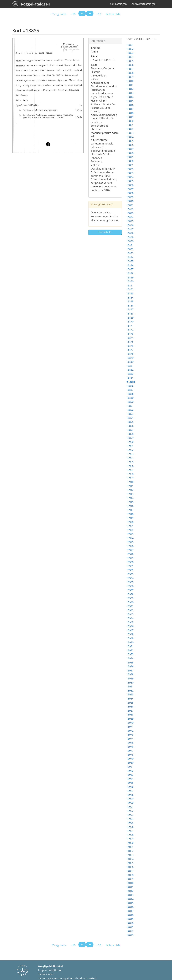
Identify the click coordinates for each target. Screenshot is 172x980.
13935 (130, 582)
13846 (130, 225)
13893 (130, 414)
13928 (130, 554)
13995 (130, 823)
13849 (130, 237)
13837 (130, 189)
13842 (130, 209)
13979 (130, 759)
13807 (130, 69)
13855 (130, 261)
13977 (130, 751)
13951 (130, 646)
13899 (130, 438)
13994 (130, 819)
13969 (130, 719)
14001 (130, 847)
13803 (130, 53)
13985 (130, 783)
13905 (130, 462)
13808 (130, 73)
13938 (130, 594)
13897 (130, 430)
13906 (130, 466)
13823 (130, 133)
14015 (130, 903)
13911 (130, 486)
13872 (130, 330)
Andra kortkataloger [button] (145, 4)
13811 (130, 85)
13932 (130, 570)
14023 (130, 935)
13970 (130, 723)
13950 (130, 642)
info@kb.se (55, 970)
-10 (74, 14)
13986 (130, 787)
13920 (130, 522)
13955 (130, 663)
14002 (130, 851)
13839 (130, 197)
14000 (130, 843)
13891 (130, 406)
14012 (130, 891)
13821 (130, 125)
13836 (130, 185)
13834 (130, 177)
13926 (130, 546)
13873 (130, 334)
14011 (130, 887)
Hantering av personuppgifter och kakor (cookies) (67, 978)
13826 (130, 145)
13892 (130, 410)
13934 (130, 578)
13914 (130, 498)
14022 (130, 931)
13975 (130, 743)
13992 (130, 811)
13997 (130, 831)
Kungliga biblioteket (50, 966)
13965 (130, 703)
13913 (130, 494)
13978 (130, 755)
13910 (130, 482)
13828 (130, 153)
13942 (130, 610)
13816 (130, 105)
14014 (130, 899)
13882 (130, 370)
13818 (130, 113)
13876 (130, 346)
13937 (130, 590)
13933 (130, 574)
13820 (130, 121)
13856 (130, 265)
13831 (130, 165)
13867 (130, 309)
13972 (130, 731)
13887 (130, 390)
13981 (130, 767)
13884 (130, 378)
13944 (130, 618)
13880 (130, 362)
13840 (130, 201)
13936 (130, 586)
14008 (130, 875)
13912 (130, 490)
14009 (130, 879)
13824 (130, 137)
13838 (130, 193)
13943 (130, 614)
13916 (130, 506)
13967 (130, 711)
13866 (130, 306)
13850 (130, 241)
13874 (130, 338)
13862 (130, 289)
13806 (130, 65)
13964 (130, 699)
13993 (130, 815)
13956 (130, 666)
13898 (130, 434)
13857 (130, 269)
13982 (130, 771)
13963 (130, 694)
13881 (130, 366)
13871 (130, 326)
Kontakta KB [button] (105, 232)
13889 (130, 398)
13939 (130, 598)
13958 (130, 674)
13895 (130, 422)
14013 (130, 895)
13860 (130, 281)
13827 (130, 149)
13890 (130, 402)
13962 (130, 691)
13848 (130, 233)
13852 (130, 249)
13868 (130, 314)
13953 (130, 654)
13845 (130, 221)
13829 (130, 157)
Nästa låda (113, 14)
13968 (130, 715)
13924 (130, 538)
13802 (130, 49)
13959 (130, 679)
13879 (130, 358)
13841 (130, 205)
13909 (130, 478)
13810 (130, 81)
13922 (130, 530)
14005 (130, 863)
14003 (130, 855)
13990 (130, 803)
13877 (130, 350)
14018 (130, 915)
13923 (130, 534)
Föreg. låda (59, 14)
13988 (130, 795)
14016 (130, 907)
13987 (130, 791)
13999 (130, 839)
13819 (130, 117)
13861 (130, 286)
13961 (130, 687)
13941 (130, 606)
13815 (130, 101)
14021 (130, 927)
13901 (130, 446)
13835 (130, 181)
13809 (130, 77)
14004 (130, 859)
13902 (130, 450)
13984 (130, 779)
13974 (130, 739)
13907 (130, 470)
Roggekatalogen (35, 4)
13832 (130, 169)
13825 (130, 141)
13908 (130, 474)
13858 (130, 273)
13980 (130, 763)
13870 (130, 322)
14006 (130, 867)
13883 (130, 374)
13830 (130, 161)
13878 (130, 354)
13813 (130, 93)
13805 (130, 61)
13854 (130, 257)
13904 (130, 458)
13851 (130, 245)
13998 (130, 835)
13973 (130, 735)
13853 (130, 253)
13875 (130, 342)
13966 (130, 707)
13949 (130, 638)
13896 (130, 426)
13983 (130, 775)
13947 (130, 630)
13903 (130, 454)
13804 (130, 57)
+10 (99, 14)
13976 (130, 747)
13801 (130, 45)
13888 (130, 394)
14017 (130, 911)
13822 (130, 129)
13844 (130, 217)
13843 (130, 213)
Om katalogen (119, 4)
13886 (130, 386)
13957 (130, 671)
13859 (130, 278)
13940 (130, 602)
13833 (130, 173)
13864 (130, 298)
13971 (130, 727)
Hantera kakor (46, 974)
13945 (130, 622)
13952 (130, 650)
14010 (130, 883)
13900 (130, 442)
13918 (130, 514)
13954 (130, 658)
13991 (130, 807)
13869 (130, 318)
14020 (130, 923)
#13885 (131, 382)
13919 (130, 518)
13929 (130, 558)
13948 (130, 634)
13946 (130, 626)
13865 (130, 301)
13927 (130, 550)
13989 (130, 799)
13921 (130, 526)
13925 (130, 542)
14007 (130, 871)
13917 (130, 510)
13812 (130, 89)
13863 (130, 293)
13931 (130, 566)
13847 (130, 229)
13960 (130, 683)
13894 (130, 418)
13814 (130, 97)
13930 (130, 562)
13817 (130, 109)
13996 (130, 827)
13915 (130, 502)
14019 (130, 919)
